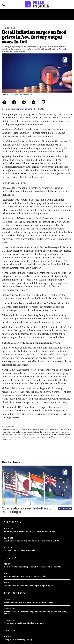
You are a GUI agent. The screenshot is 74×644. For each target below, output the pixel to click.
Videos (32, 17)
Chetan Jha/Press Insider (23, 94)
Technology (38, 14)
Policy (26, 14)
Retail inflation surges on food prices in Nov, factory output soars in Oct (34, 37)
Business (16, 14)
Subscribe (43, 17)
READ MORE (65, 509)
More (13, 440)
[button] (2, 517)
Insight (51, 14)
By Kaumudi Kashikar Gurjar (17, 109)
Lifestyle (62, 14)
